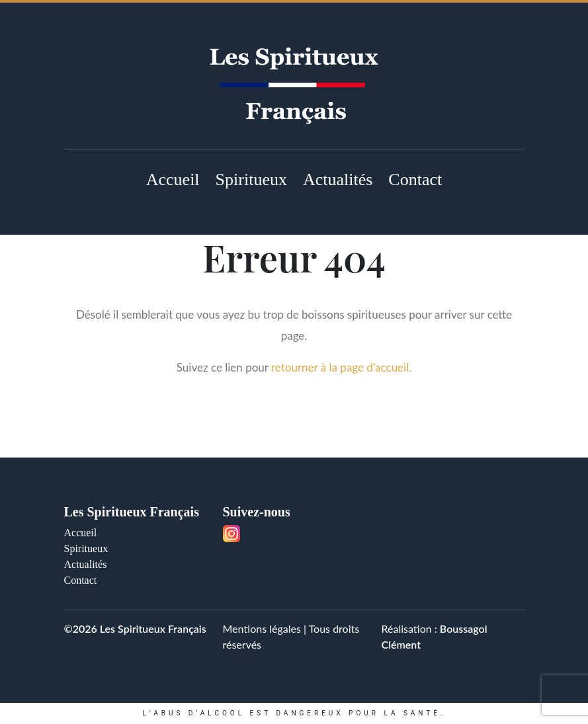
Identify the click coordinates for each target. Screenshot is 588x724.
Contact (415, 180)
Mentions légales (262, 628)
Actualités (338, 180)
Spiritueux (251, 180)
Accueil (173, 180)
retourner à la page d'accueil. (341, 367)
